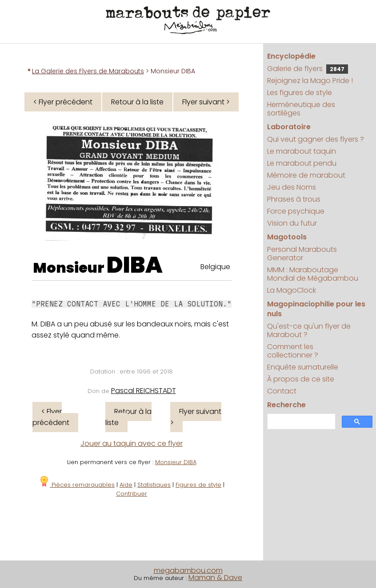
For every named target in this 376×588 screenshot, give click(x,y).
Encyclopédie (291, 56)
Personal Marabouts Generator (302, 254)
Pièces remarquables (77, 485)
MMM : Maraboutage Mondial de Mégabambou (313, 274)
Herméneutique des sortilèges (301, 109)
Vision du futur (292, 223)
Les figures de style (300, 93)
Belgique (215, 267)
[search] (300, 422)
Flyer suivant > (206, 102)
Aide (126, 485)
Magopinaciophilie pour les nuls (316, 309)
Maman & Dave (215, 578)
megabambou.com (188, 570)
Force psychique (296, 211)
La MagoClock (292, 290)
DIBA (135, 265)
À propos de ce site (301, 379)
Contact (282, 391)
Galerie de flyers (308, 69)
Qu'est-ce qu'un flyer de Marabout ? (309, 330)
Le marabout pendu (302, 163)
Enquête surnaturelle (303, 367)
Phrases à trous (294, 199)
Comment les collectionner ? (293, 351)
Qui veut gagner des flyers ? (316, 139)
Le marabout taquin (302, 151)
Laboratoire (289, 127)
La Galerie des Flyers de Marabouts (88, 71)
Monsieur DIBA (176, 462)
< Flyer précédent (63, 102)
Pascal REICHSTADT (144, 391)
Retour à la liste (137, 102)
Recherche (286, 405)
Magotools (287, 237)
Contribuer (132, 494)
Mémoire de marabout (306, 175)
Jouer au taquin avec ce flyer (132, 443)
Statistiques (154, 485)
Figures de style (198, 485)
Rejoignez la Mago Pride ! (310, 81)
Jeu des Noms (292, 187)
